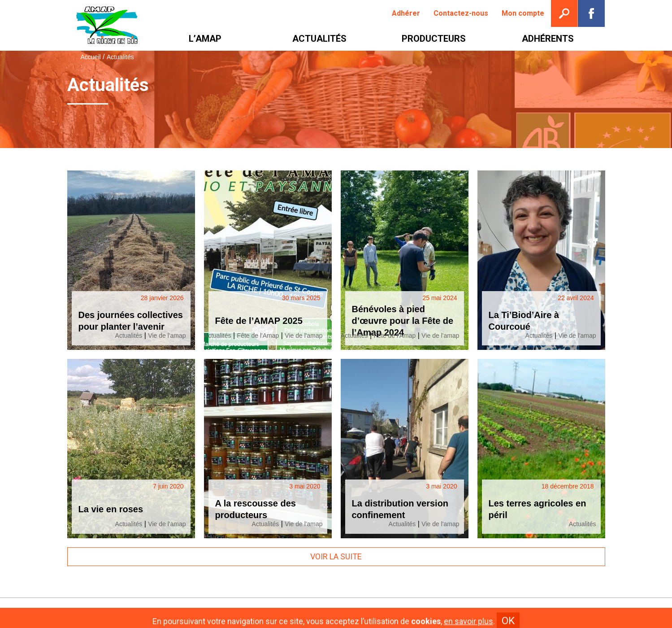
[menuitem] (406, 13)
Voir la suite (336, 556)
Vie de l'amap (167, 336)
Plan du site (403, 613)
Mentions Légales (346, 613)
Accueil (91, 57)
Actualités (129, 336)
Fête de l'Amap (258, 336)
